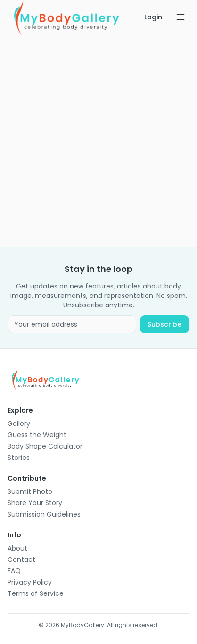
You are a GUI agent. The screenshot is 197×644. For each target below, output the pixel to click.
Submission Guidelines (44, 514)
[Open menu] (181, 17)
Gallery (19, 424)
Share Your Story (35, 503)
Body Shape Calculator (45, 446)
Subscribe (164, 324)
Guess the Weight (37, 435)
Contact (21, 559)
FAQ (14, 571)
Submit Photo (30, 491)
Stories (19, 458)
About (17, 548)
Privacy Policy (30, 582)
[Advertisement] (98, 141)
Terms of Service (36, 593)
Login (153, 17)
